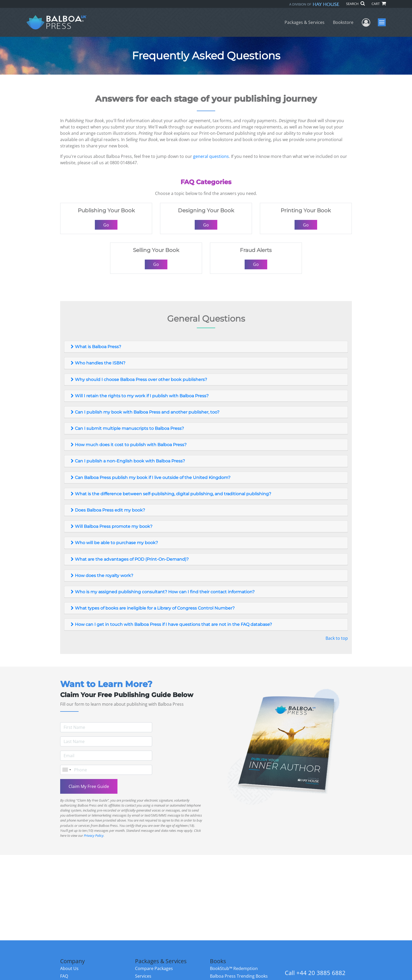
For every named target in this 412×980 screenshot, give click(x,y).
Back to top (337, 638)
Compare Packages (154, 968)
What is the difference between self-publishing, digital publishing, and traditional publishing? (170, 494)
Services (143, 976)
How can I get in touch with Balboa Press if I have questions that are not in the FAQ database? (171, 624)
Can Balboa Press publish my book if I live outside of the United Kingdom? (150, 478)
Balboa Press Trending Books (239, 976)
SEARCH (355, 4)
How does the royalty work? (101, 576)
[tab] (206, 347)
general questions (211, 156)
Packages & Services (305, 22)
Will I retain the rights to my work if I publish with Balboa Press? (139, 396)
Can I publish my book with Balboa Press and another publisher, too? (145, 412)
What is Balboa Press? (95, 347)
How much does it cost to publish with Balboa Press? (128, 445)
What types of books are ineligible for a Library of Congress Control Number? (152, 608)
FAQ (64, 976)
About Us (69, 968)
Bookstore (343, 22)
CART (379, 4)
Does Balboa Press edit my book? (107, 510)
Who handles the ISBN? (97, 363)
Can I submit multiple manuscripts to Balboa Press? (127, 428)
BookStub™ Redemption (234, 968)
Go (106, 225)
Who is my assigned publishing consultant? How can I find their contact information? (162, 592)
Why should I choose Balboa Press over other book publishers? (138, 380)
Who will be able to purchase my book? (114, 543)
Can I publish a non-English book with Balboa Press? (127, 461)
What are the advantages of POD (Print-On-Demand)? (129, 559)
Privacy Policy (94, 835)
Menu (382, 22)
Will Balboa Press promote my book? (111, 526)
